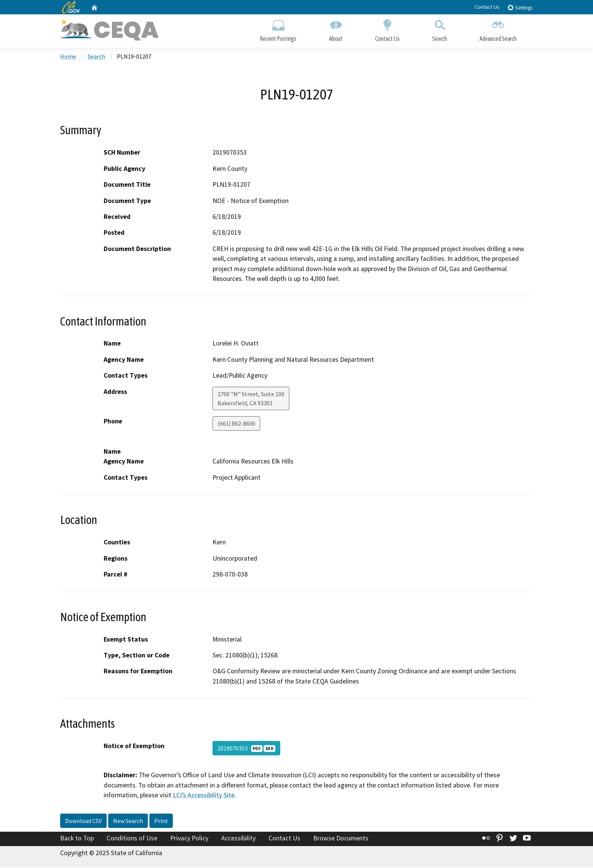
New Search (128, 821)
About (336, 29)
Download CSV (83, 821)
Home (68, 57)
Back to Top (77, 839)
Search (440, 29)
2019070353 (246, 749)
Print (161, 821)
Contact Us (487, 7)
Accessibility (238, 839)
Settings (520, 7)
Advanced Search (498, 29)
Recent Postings (278, 29)
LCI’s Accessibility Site (204, 796)
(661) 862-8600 (236, 424)
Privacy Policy (189, 839)
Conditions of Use (132, 839)
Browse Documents (341, 839)
